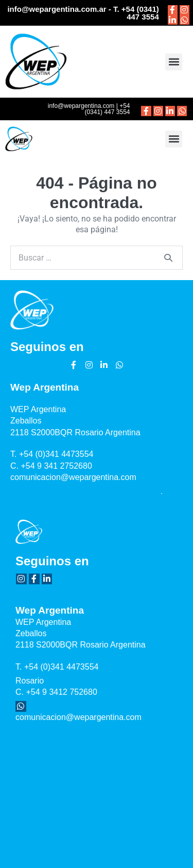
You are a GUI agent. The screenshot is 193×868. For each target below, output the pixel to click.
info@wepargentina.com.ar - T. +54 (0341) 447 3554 (83, 13)
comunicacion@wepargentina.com (73, 477)
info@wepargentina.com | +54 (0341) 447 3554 (89, 109)
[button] (174, 62)
